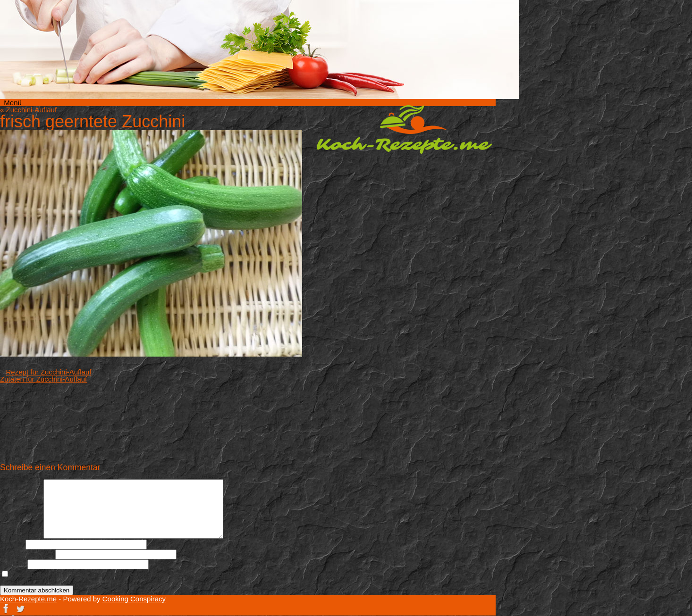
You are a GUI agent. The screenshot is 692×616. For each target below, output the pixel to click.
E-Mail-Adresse (27, 554)
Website (13, 564)
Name (12, 544)
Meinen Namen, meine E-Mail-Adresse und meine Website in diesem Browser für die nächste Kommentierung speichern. (178, 578)
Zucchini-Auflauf (28, 110)
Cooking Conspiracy (134, 599)
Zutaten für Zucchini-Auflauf (43, 379)
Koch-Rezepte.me (404, 129)
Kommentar (21, 536)
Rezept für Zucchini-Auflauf (49, 372)
